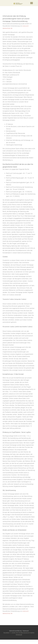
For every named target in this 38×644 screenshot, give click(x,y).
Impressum (26, 631)
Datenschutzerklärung (15, 631)
